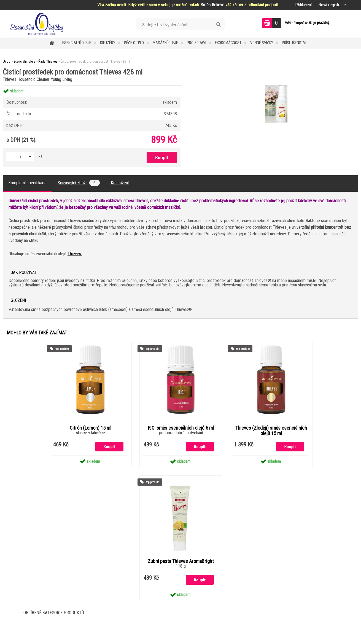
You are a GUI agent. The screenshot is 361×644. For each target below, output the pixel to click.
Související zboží (79, 183)
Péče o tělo (134, 43)
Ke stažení (120, 183)
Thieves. (75, 254)
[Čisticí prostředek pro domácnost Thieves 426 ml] (276, 86)
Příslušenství (294, 43)
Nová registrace (332, 5)
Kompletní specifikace (27, 183)
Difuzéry (108, 43)
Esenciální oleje (77, 43)
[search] (218, 25)
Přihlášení (303, 5)
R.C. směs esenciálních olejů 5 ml (181, 428)
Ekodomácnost (228, 43)
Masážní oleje (165, 43)
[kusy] (20, 157)
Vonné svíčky (262, 43)
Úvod (7, 61)
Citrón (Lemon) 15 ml (91, 428)
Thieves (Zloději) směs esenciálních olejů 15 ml (271, 431)
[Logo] (38, 24)
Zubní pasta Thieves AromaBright (181, 561)
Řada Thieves (48, 61)
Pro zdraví (196, 43)
